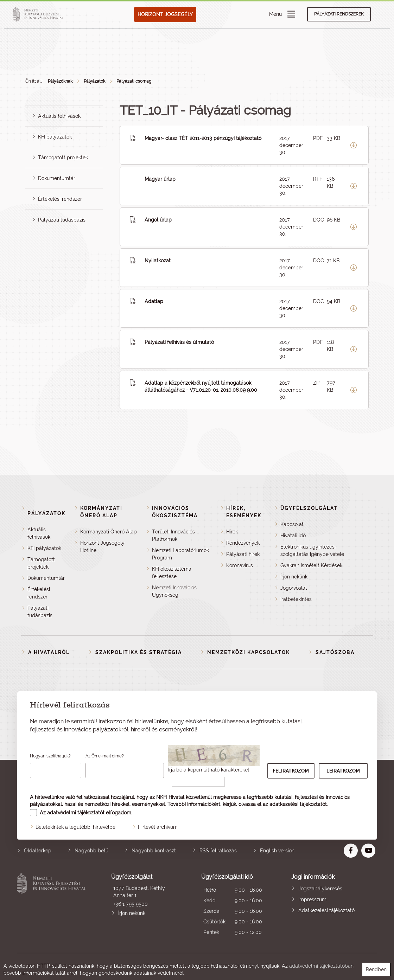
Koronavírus (240, 565)
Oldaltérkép (38, 851)
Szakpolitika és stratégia (139, 652)
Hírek (232, 532)
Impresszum (312, 899)
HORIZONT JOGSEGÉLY (165, 14)
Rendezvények (243, 543)
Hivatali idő (293, 536)
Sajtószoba (335, 652)
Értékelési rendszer (60, 199)
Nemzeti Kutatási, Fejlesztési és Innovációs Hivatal (53, 905)
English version (277, 851)
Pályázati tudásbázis (62, 220)
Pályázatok (94, 81)
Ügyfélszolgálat (309, 508)
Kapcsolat (292, 524)
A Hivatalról (49, 652)
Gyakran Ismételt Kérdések (311, 565)
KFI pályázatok (55, 137)
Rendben (376, 969)
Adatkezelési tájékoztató (326, 910)
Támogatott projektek (63, 158)
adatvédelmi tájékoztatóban (321, 966)
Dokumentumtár (57, 178)
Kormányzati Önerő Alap (109, 532)
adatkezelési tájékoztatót (298, 804)
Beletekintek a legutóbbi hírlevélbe (75, 827)
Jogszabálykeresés (320, 889)
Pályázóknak (60, 81)
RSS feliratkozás (218, 851)
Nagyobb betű (91, 851)
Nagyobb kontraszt (154, 851)
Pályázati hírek (243, 554)
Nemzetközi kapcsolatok (249, 652)
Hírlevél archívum (158, 827)
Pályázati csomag (134, 81)
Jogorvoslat (294, 588)
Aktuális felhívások (59, 116)
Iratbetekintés (296, 599)
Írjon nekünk (294, 577)
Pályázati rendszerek (339, 14)
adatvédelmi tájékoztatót (76, 813)
